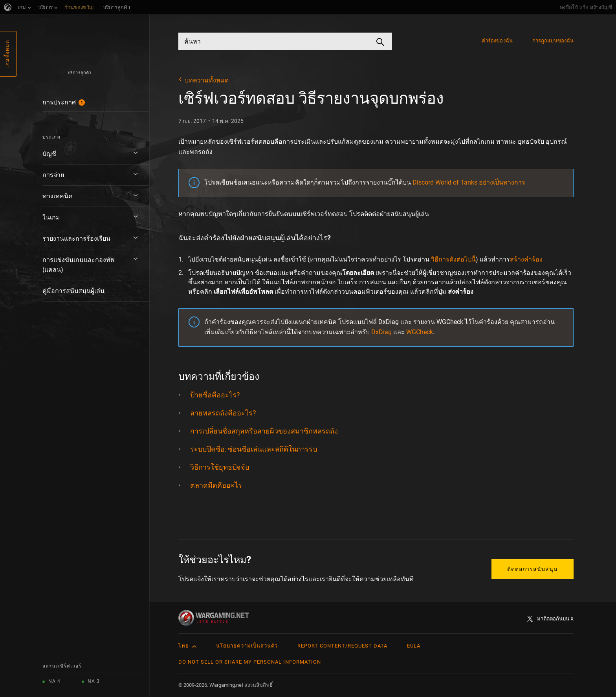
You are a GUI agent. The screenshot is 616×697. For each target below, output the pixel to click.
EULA (414, 646)
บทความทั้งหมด (207, 80)
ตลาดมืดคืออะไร (216, 485)
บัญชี (49, 154)
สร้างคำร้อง (526, 259)
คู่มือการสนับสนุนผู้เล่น (73, 291)
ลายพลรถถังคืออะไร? (223, 413)
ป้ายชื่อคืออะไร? (215, 395)
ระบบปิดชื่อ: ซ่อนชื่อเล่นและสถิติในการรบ (254, 449)
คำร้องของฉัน (497, 41)
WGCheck (420, 332)
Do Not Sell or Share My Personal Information (250, 662)
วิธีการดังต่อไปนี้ (453, 259)
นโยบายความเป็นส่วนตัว (247, 646)
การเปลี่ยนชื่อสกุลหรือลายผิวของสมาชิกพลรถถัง (264, 431)
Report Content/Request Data (342, 646)
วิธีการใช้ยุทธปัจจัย (220, 467)
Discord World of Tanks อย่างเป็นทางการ (469, 182)
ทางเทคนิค (58, 196)
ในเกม (51, 217)
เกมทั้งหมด (7, 54)
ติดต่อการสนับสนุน (533, 569)
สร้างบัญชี (601, 7)
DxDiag (381, 332)
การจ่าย (53, 175)
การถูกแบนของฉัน (553, 41)
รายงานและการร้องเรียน (76, 239)
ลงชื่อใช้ (569, 7)
